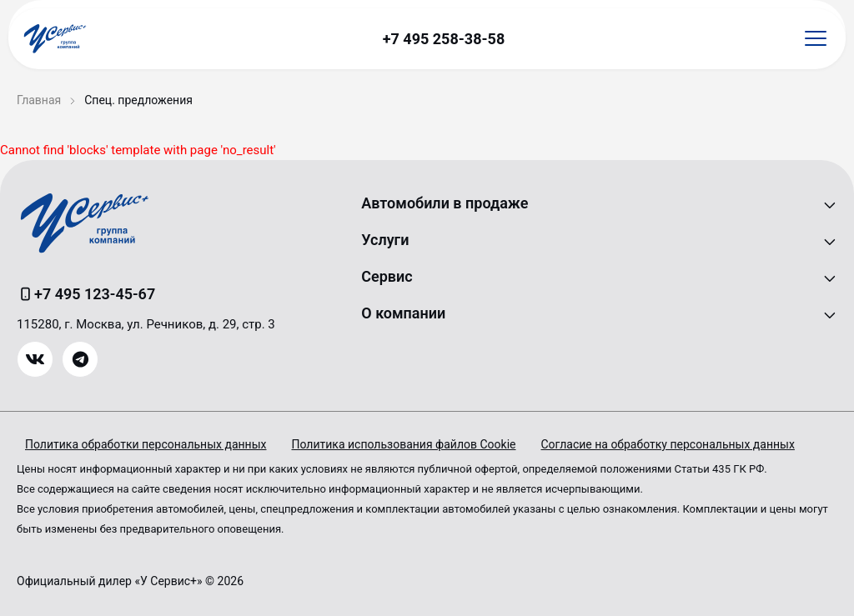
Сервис (387, 276)
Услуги (385, 240)
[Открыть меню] (816, 39)
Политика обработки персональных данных (146, 444)
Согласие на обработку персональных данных (668, 444)
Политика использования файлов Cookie (403, 444)
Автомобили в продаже (445, 203)
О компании (403, 313)
